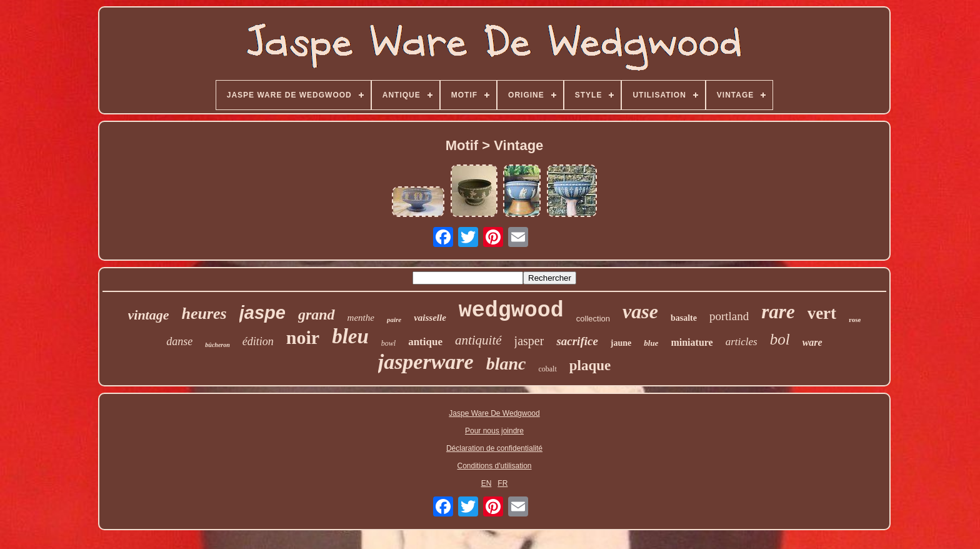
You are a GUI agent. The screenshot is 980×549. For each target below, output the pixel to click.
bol (780, 339)
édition (258, 341)
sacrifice (577, 341)
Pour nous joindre (494, 431)
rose (855, 320)
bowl (388, 343)
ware (812, 342)
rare (778, 312)
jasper (529, 341)
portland (729, 316)
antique (425, 342)
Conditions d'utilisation (494, 466)
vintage (149, 315)
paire (394, 320)
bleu (350, 336)
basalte (684, 318)
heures (204, 314)
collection (593, 319)
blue (651, 343)
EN (487, 483)
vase (640, 311)
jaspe (262, 313)
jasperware (426, 362)
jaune (621, 343)
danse (179, 341)
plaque (590, 365)
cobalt (547, 369)
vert (822, 313)
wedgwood (511, 311)
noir (303, 337)
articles (742, 342)
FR (502, 483)
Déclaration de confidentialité (494, 448)
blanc (506, 364)
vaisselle (430, 318)
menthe (361, 318)
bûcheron (217, 345)
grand (317, 315)
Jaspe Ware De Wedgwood (494, 413)
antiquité (478, 340)
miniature (692, 342)
